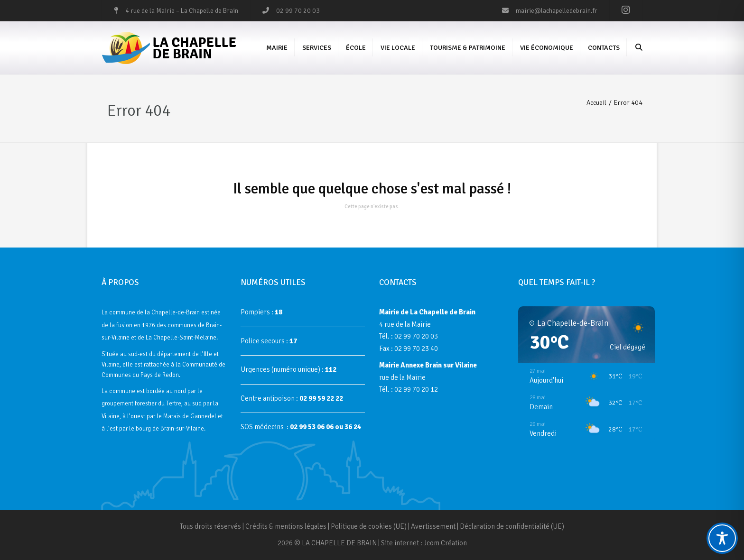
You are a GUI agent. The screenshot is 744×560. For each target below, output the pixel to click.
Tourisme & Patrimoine (468, 48)
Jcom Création (445, 543)
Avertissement (433, 526)
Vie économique (547, 48)
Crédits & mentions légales (286, 526)
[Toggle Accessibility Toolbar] (722, 538)
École (356, 48)
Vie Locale (398, 48)
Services (317, 48)
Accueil (596, 103)
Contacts (604, 48)
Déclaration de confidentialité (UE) (512, 526)
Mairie (277, 48)
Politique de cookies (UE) (369, 526)
